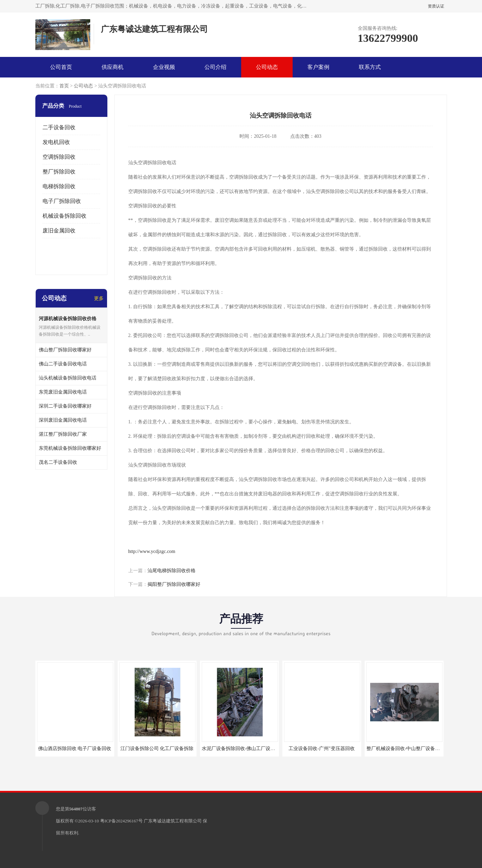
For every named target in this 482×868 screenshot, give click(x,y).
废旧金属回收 (59, 231)
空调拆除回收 (59, 157)
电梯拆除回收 (59, 186)
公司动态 (267, 67)
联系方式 (370, 67)
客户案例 (318, 67)
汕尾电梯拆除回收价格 (172, 571)
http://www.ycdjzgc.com (152, 551)
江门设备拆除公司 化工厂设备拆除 (157, 749)
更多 (99, 298)
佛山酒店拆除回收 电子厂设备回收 (75, 749)
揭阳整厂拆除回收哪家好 (174, 584)
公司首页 (61, 67)
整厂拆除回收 (59, 172)
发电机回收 (56, 142)
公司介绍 (215, 67)
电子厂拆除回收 (62, 201)
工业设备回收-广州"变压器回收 (321, 749)
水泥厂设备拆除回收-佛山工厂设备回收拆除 (248, 749)
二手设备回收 (59, 127)
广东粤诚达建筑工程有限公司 (173, 821)
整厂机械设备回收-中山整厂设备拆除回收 (410, 749)
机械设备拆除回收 (64, 216)
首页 (64, 86)
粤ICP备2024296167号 (121, 821)
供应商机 (113, 67)
